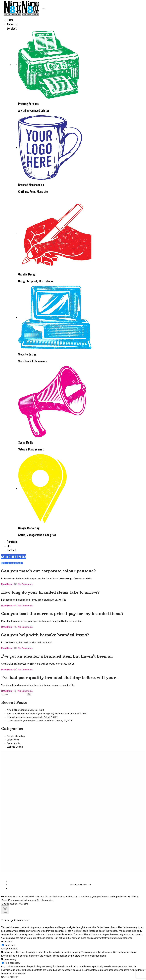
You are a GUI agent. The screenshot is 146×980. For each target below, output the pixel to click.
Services (12, 28)
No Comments (24, 584)
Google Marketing (16, 736)
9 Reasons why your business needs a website (31, 721)
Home (10, 20)
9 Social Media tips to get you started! (26, 717)
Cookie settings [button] (10, 904)
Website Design (15, 747)
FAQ (9, 546)
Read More (8, 584)
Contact (12, 550)
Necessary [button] (7, 942)
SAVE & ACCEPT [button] (10, 977)
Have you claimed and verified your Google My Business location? (40, 714)
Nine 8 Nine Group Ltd (18, 710)
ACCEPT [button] (23, 904)
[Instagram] (134, 885)
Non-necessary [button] (9, 959)
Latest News (13, 740)
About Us (12, 24)
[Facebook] (132, 885)
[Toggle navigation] (43, 9)
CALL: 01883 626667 (14, 557)
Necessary (10, 945)
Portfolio (12, 542)
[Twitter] (136, 885)
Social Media (13, 743)
